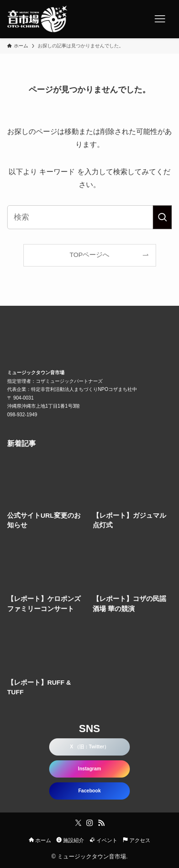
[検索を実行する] (162, 217)
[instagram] (90, 823)
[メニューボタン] (160, 19)
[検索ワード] (89, 217)
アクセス (137, 840)
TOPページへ (90, 255)
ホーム (40, 840)
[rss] (101, 823)
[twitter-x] (78, 823)
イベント (104, 840)
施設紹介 (70, 840)
